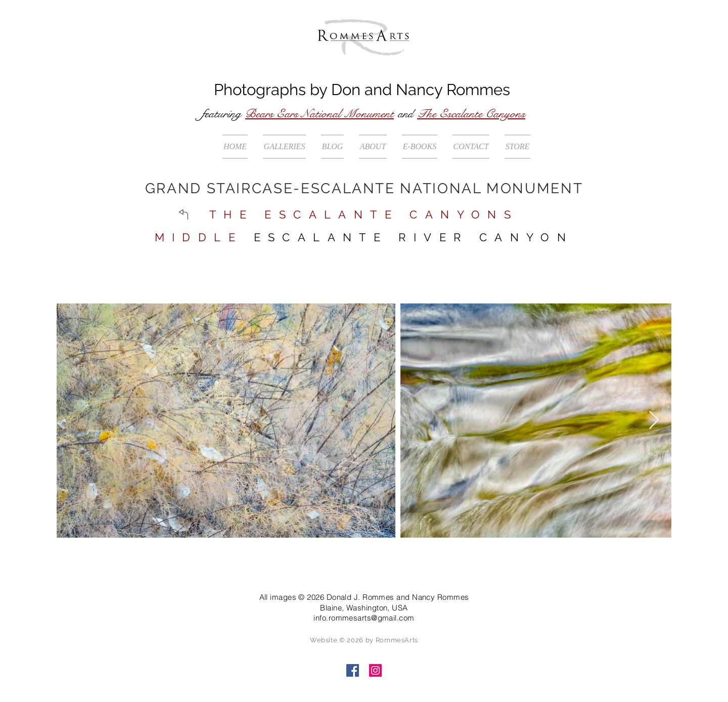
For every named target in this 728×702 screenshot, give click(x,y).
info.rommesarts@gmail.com (364, 618)
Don (346, 90)
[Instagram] (375, 670)
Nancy (419, 90)
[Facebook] (353, 670)
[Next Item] (654, 421)
